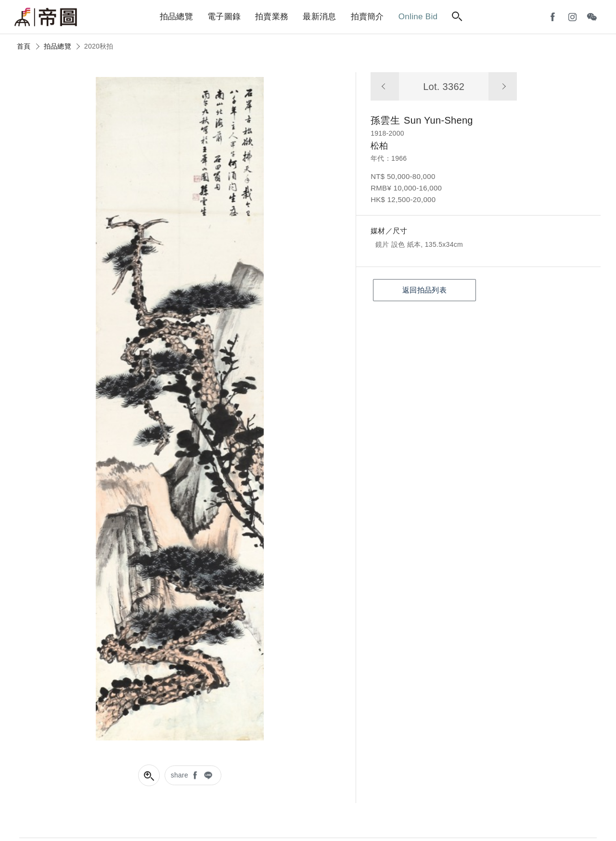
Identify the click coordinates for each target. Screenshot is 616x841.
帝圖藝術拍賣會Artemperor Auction (46, 17)
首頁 (24, 46)
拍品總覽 (58, 46)
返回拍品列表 (424, 290)
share (180, 775)
